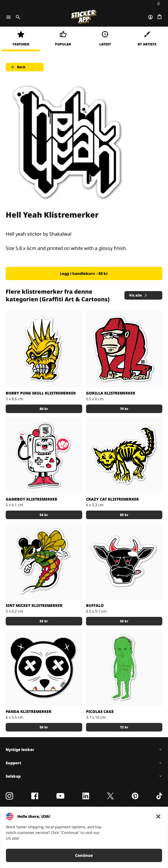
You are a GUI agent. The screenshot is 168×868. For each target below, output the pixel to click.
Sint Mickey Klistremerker (34, 605)
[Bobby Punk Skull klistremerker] (44, 349)
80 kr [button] (44, 409)
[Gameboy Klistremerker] (44, 455)
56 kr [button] (124, 621)
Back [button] (18, 67)
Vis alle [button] (138, 295)
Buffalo (95, 605)
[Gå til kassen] (159, 17)
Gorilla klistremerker (111, 393)
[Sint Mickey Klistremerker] (44, 561)
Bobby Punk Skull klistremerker (41, 393)
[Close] (158, 816)
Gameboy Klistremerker (32, 499)
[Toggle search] (17, 17)
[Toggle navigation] (9, 17)
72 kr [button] (124, 727)
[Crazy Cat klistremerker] (124, 455)
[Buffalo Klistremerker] (124, 561)
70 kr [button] (124, 409)
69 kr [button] (124, 515)
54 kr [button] (44, 515)
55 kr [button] (44, 621)
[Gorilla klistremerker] (124, 349)
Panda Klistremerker (29, 712)
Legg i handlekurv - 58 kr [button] (84, 273)
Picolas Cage (100, 712)
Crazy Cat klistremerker (112, 499)
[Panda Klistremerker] (44, 668)
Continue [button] (84, 855)
